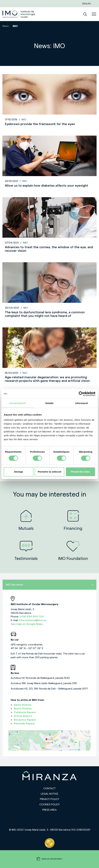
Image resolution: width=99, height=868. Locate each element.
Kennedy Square (24, 723)
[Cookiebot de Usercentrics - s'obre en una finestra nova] (81, 394)
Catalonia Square (25, 712)
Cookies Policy (49, 804)
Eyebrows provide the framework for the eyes (40, 124)
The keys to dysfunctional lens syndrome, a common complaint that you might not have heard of (45, 314)
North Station (23, 709)
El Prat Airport (23, 716)
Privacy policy (50, 799)
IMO (24, 120)
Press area (49, 810)
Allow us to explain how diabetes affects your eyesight (46, 186)
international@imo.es (33, 620)
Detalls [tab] (50, 403)
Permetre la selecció (49, 472)
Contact (50, 788)
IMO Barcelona (49, 585)
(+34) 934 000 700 (32, 617)
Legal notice (50, 794)
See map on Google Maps (27, 624)
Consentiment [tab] (17, 403)
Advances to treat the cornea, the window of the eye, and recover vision (49, 249)
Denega (19, 472)
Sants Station (23, 705)
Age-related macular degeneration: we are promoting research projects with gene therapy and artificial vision (47, 379)
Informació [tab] (82, 403)
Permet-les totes (80, 472)
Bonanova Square (25, 720)
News (6, 26)
